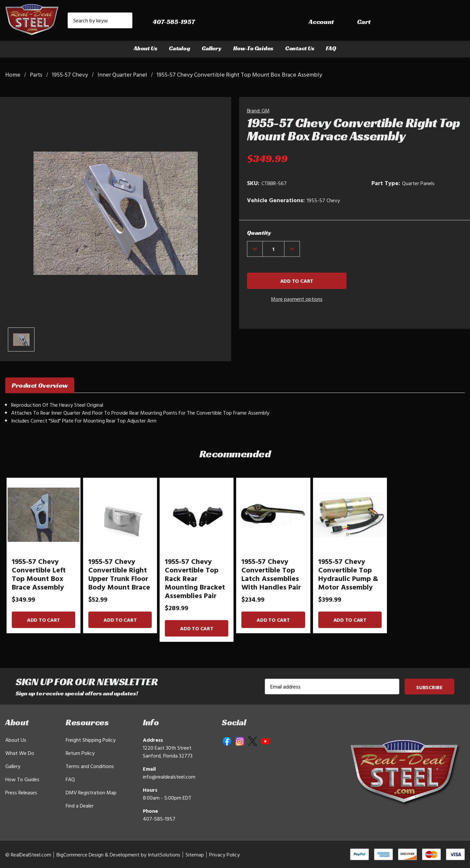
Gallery (211, 48)
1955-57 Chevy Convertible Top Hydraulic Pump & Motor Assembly (348, 574)
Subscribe (429, 687)
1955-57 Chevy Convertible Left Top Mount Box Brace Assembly (39, 574)
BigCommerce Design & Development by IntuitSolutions (118, 855)
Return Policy (80, 753)
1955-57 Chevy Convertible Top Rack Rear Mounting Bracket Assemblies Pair (195, 578)
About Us (145, 48)
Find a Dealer (80, 806)
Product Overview (40, 385)
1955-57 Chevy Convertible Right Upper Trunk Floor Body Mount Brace (119, 574)
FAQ (331, 48)
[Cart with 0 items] (450, 22)
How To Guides (22, 779)
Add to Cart (44, 620)
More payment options (297, 299)
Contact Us (300, 48)
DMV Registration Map (91, 792)
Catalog (179, 48)
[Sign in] (408, 22)
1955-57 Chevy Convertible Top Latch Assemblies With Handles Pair (271, 574)
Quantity (259, 233)
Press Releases (21, 792)
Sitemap (195, 855)
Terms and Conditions (90, 766)
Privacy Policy (224, 855)
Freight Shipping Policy (91, 740)
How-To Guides (253, 48)
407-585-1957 (159, 819)
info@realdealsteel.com (169, 777)
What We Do (20, 753)
